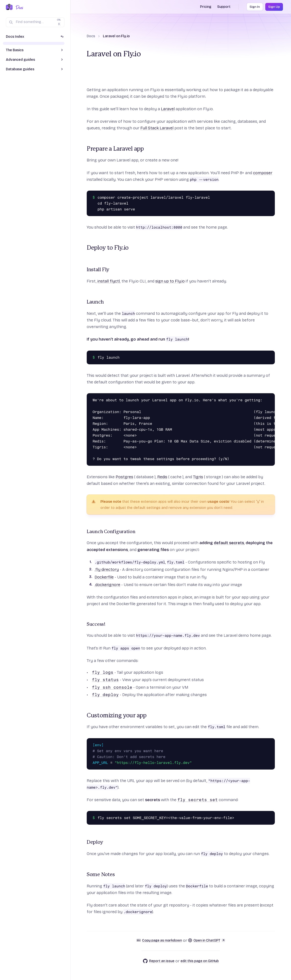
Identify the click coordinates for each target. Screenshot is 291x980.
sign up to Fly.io (170, 281)
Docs (91, 36)
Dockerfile (104, 577)
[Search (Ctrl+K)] (35, 22)
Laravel (168, 109)
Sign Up (274, 7)
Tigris (198, 477)
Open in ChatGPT (207, 940)
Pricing (206, 7)
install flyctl (109, 281)
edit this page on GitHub (200, 961)
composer (263, 173)
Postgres (124, 477)
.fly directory (107, 570)
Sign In (255, 7)
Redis (162, 477)
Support (224, 7)
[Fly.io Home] (9, 7)
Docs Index (15, 37)
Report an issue (159, 961)
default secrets (229, 543)
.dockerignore (107, 585)
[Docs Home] (18, 7)
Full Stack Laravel (157, 128)
